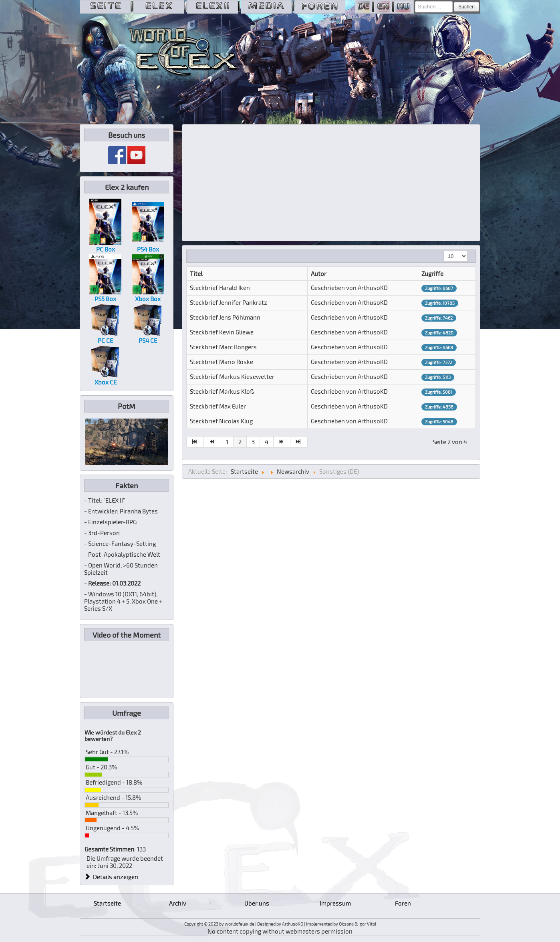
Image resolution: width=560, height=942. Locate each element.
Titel (196, 274)
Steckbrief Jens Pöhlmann (225, 317)
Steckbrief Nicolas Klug (221, 421)
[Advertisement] (331, 183)
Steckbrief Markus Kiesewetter (232, 376)
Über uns (257, 903)
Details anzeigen (111, 877)
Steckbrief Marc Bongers (223, 347)
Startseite (107, 903)
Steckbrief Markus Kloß (222, 391)
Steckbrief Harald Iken (220, 288)
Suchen (466, 7)
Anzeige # (444, 251)
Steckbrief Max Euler (218, 406)
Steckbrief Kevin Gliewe (222, 332)
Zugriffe (432, 274)
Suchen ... (415, 1)
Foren (403, 903)
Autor (319, 274)
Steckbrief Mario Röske (222, 362)
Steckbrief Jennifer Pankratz (229, 302)
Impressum (335, 903)
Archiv (178, 903)
